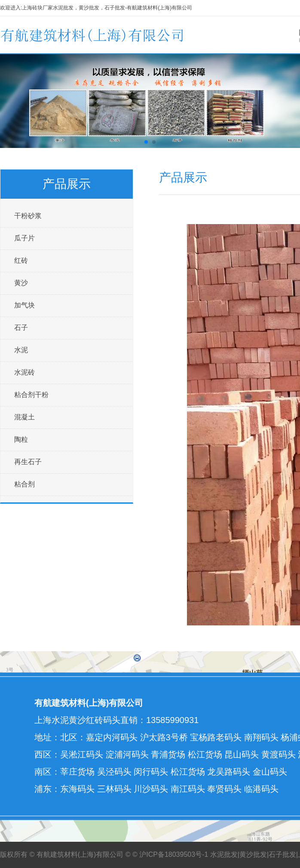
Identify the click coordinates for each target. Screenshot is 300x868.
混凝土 (24, 417)
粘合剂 (24, 484)
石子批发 (282, 854)
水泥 (21, 350)
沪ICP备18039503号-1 (174, 854)
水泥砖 (24, 372)
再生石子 (28, 462)
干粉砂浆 (28, 216)
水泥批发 (224, 854)
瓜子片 (24, 238)
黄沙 (21, 283)
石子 (21, 328)
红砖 (21, 260)
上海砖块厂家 (37, 8)
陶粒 (21, 439)
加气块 (24, 305)
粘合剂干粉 (31, 395)
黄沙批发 (253, 854)
